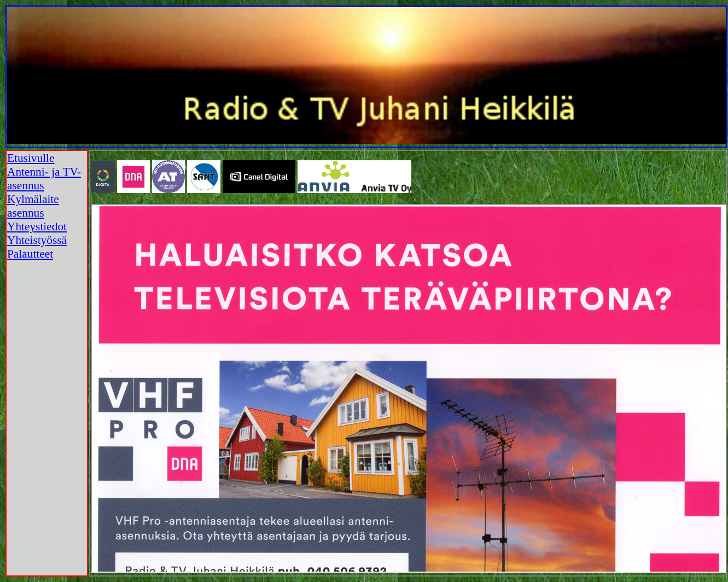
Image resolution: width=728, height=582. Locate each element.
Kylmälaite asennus (33, 206)
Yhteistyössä (37, 240)
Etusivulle (31, 158)
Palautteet (30, 254)
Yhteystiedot (37, 226)
